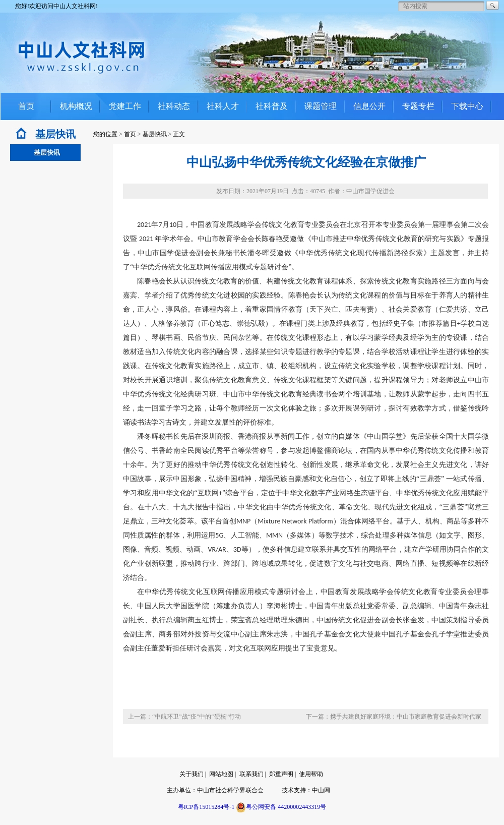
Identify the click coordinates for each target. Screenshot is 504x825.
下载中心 (467, 106)
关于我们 (192, 774)
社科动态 (174, 106)
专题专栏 (418, 106)
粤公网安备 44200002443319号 (281, 807)
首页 (26, 106)
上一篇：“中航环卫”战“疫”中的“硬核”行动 (184, 717)
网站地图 (221, 774)
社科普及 (272, 106)
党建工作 (125, 106)
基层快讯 (155, 134)
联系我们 (251, 774)
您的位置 (105, 134)
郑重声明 (281, 774)
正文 (179, 134)
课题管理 (321, 106)
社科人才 (223, 106)
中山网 (321, 790)
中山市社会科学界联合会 (230, 790)
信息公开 (369, 106)
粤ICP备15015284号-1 (206, 807)
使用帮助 (311, 774)
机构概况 (76, 106)
